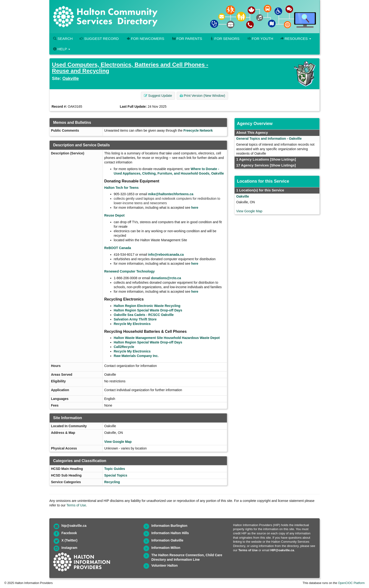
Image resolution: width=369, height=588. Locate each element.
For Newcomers (145, 39)
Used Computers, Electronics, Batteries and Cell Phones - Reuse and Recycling (130, 68)
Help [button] (62, 49)
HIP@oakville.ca (282, 550)
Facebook (69, 533)
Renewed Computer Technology (130, 271)
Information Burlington (169, 526)
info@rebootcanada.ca (166, 255)
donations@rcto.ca (166, 278)
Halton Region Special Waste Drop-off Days (148, 310)
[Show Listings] (283, 159)
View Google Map (118, 442)
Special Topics (116, 475)
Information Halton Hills (170, 533)
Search (63, 39)
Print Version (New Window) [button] (202, 96)
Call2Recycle (124, 347)
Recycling (112, 482)
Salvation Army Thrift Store (135, 319)
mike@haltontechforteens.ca (171, 194)
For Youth (260, 39)
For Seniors (224, 39)
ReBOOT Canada (118, 248)
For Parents (187, 39)
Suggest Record (99, 39)
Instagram (69, 548)
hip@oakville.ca (74, 526)
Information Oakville (167, 540)
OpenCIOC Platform (351, 583)
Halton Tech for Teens (122, 188)
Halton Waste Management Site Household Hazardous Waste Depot (167, 338)
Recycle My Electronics (132, 324)
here (195, 208)
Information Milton (166, 548)
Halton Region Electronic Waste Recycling (147, 306)
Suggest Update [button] (158, 96)
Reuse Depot (115, 215)
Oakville (71, 79)
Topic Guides (115, 469)
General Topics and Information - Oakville (269, 139)
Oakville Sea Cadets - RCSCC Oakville (144, 315)
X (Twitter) (69, 540)
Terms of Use (76, 505)
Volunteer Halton (164, 565)
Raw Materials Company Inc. (136, 356)
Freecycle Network (198, 130)
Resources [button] (296, 39)
